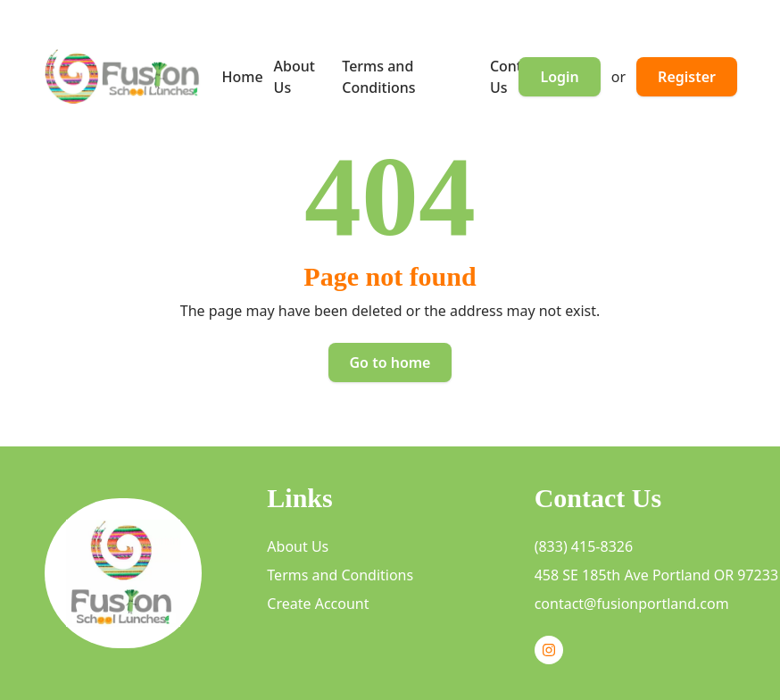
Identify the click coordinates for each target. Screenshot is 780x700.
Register (687, 77)
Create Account (318, 604)
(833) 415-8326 (584, 546)
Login (559, 77)
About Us (298, 546)
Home (243, 77)
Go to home (390, 362)
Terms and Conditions (340, 575)
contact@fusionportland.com (632, 604)
